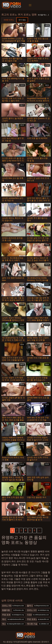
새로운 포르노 (9, 20)
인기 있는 (22, 20)
